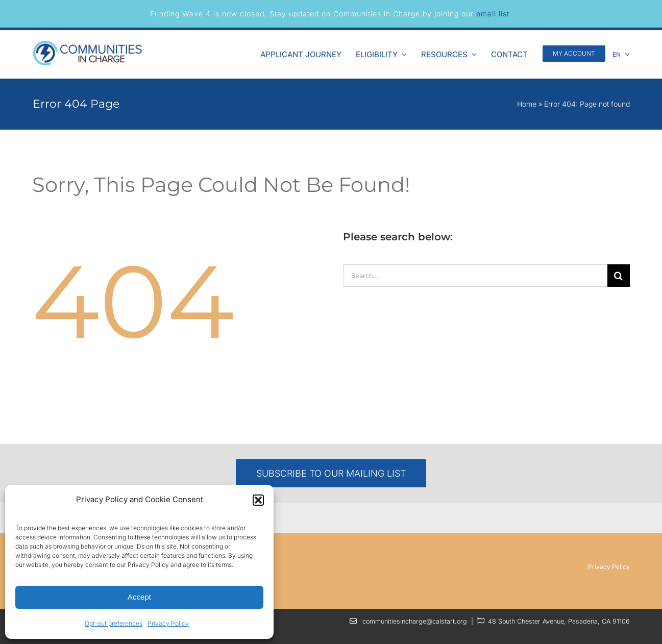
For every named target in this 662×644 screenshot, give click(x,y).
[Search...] (475, 276)
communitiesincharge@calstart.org (415, 621)
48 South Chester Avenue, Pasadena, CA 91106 (559, 621)
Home (527, 104)
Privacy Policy (168, 623)
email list (493, 14)
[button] (258, 500)
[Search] (619, 276)
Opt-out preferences (114, 623)
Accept (139, 597)
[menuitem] (621, 53)
